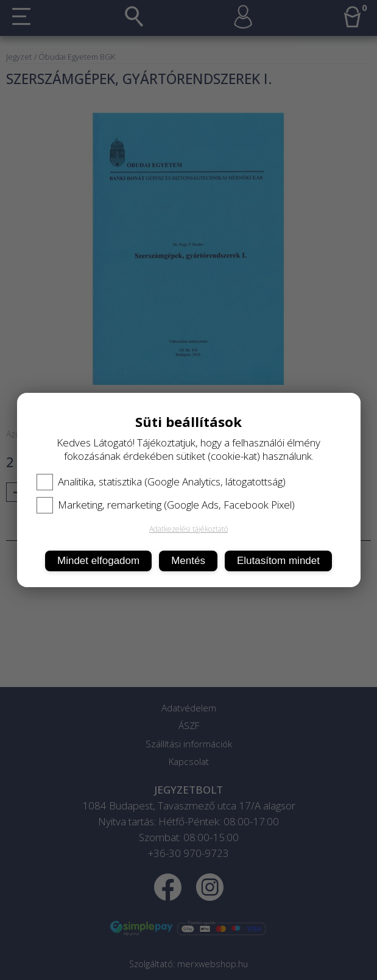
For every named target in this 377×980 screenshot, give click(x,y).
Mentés (188, 561)
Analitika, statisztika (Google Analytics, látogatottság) (161, 482)
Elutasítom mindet (278, 561)
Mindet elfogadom (98, 561)
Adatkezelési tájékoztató (188, 529)
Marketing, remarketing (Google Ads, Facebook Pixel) (166, 505)
